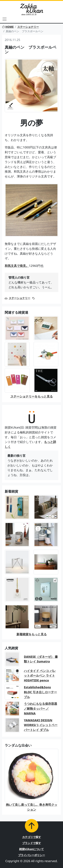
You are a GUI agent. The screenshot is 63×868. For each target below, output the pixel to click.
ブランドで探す (32, 843)
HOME (8, 27)
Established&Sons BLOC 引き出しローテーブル (40, 692)
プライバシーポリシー (32, 855)
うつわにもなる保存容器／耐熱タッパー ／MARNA (40, 708)
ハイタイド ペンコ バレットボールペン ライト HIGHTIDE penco (40, 676)
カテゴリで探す (32, 837)
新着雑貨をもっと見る (32, 634)
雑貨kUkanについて (32, 849)
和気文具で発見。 (17, 266)
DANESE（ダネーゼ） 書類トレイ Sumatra (41, 659)
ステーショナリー (28, 27)
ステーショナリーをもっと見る (32, 396)
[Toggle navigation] (5, 19)
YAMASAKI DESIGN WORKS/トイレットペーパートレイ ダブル (41, 725)
